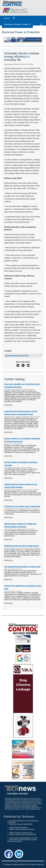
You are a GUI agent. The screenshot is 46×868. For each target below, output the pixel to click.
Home (6, 18)
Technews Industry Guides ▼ (17, 24)
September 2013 (9, 64)
